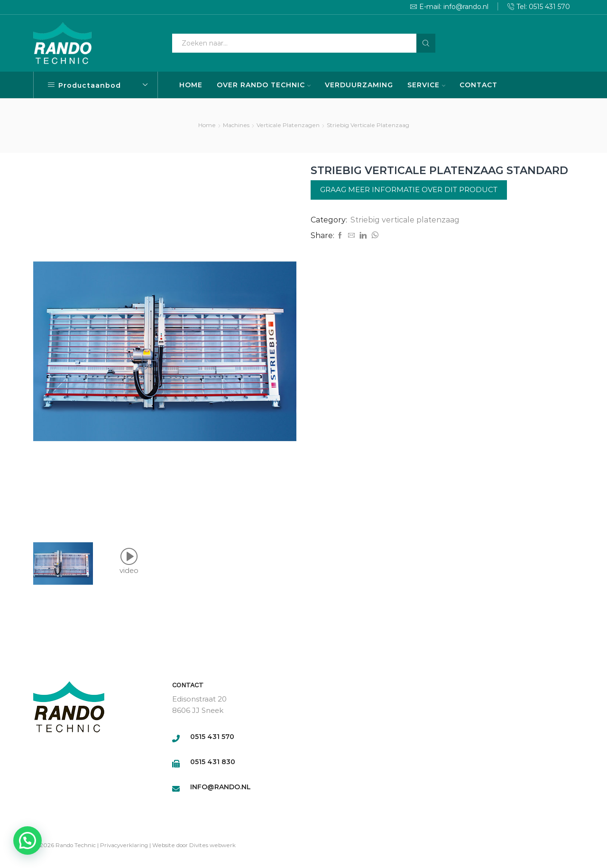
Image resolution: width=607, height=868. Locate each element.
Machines (236, 125)
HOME (191, 85)
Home (207, 125)
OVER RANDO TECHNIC (264, 85)
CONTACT (478, 85)
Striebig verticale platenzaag (368, 125)
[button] (28, 840)
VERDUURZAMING (359, 85)
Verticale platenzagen (288, 125)
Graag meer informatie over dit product (409, 189)
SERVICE (426, 85)
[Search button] (426, 43)
